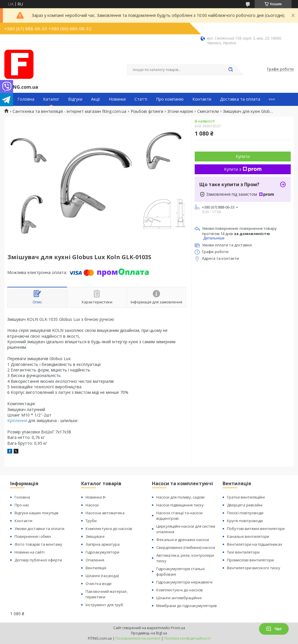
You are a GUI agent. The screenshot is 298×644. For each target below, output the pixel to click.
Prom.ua (178, 628)
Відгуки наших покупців (37, 513)
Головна (26, 99)
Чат (274, 629)
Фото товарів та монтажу (38, 544)
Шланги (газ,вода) (102, 576)
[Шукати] (230, 70)
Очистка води (99, 583)
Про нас (22, 505)
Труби (91, 521)
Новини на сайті (30, 552)
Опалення (95, 560)
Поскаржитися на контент (138, 638)
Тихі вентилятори (243, 552)
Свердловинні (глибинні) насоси (186, 547)
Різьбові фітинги (147, 111)
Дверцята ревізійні (245, 505)
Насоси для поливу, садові (180, 497)
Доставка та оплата (240, 99)
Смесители (208, 111)
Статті (141, 99)
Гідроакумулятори (102, 552)
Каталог (51, 99)
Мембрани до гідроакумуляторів (187, 606)
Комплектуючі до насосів (109, 529)
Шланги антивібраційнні (179, 598)
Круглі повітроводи (245, 521)
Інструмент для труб (104, 605)
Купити (243, 156)
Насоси (92, 505)
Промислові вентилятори (250, 560)
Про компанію (170, 99)
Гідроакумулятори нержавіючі (184, 582)
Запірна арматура (103, 544)
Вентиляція (96, 568)
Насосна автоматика (105, 513)
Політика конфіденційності (187, 638)
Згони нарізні (180, 111)
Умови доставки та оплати (39, 529)
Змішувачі (95, 536)
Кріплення (17, 420)
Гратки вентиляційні (246, 497)
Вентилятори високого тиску (254, 568)
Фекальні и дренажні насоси (183, 540)
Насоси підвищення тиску (180, 505)
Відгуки (75, 99)
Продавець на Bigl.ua (149, 633)
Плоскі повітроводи (245, 513)
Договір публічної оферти (38, 560)
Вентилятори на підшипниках (255, 544)
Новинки (117, 99)
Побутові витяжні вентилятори (256, 529)
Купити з (243, 169)
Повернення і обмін (33, 536)
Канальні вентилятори (248, 536)
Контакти (202, 99)
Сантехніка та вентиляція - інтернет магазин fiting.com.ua (69, 111)
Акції (96, 99)
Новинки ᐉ (96, 497)
